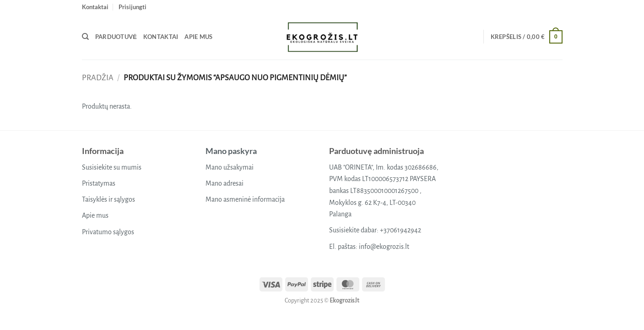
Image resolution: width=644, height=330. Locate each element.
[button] (133, 7)
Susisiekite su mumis (112, 167)
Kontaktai (95, 7)
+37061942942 (400, 230)
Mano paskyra (231, 151)
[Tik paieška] (85, 37)
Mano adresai (225, 183)
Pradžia (98, 78)
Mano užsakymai (230, 167)
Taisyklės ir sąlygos (108, 199)
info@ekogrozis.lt (384, 247)
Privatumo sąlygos (108, 232)
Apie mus (198, 37)
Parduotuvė (116, 37)
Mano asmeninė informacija (245, 199)
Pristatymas (99, 183)
